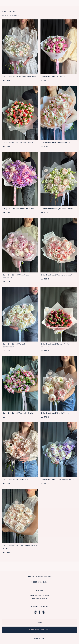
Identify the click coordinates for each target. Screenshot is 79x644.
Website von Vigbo (39, 639)
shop (4, 11)
